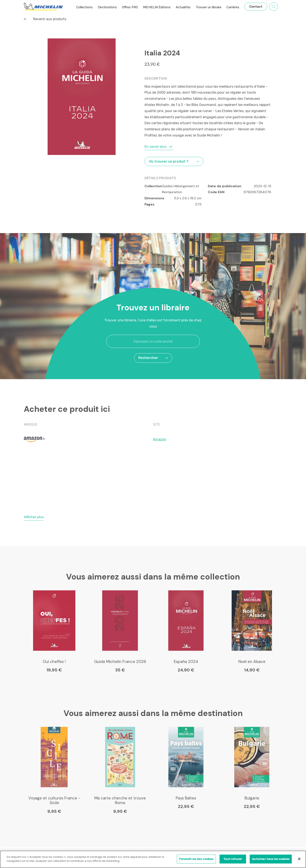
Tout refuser (233, 859)
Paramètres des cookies (196, 859)
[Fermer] (299, 859)
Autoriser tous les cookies (271, 859)
